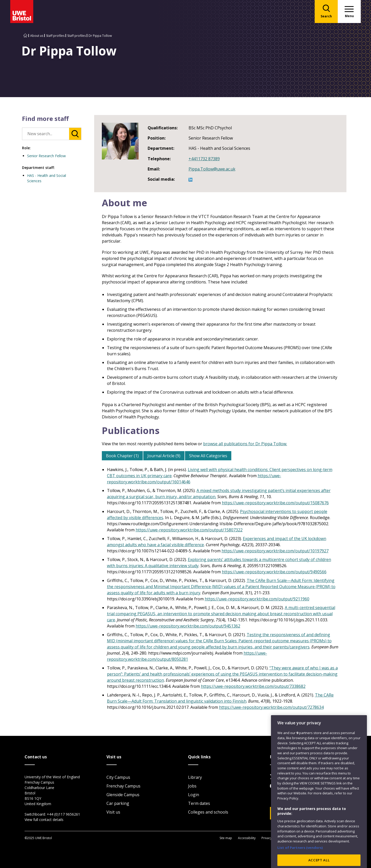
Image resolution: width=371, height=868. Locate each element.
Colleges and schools (208, 812)
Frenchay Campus (123, 786)
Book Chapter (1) (122, 456)
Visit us (113, 812)
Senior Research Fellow (46, 156)
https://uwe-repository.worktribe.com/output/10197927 (275, 551)
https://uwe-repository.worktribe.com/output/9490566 (274, 572)
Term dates (199, 803)
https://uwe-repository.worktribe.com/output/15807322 (189, 530)
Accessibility (247, 838)
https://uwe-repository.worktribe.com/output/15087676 (275, 503)
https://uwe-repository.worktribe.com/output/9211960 (257, 599)
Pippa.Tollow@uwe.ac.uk (212, 169)
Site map (226, 838)
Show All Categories (208, 456)
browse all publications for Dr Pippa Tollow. (245, 444)
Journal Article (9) (164, 456)
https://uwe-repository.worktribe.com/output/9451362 (188, 626)
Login (194, 795)
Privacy (267, 838)
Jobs (192, 786)
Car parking (118, 803)
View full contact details (44, 820)
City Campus (118, 777)
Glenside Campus (123, 795)
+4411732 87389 (204, 159)
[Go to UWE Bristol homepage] (25, 36)
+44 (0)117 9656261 (63, 814)
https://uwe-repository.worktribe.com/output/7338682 (253, 686)
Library (195, 777)
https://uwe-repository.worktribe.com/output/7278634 (271, 707)
